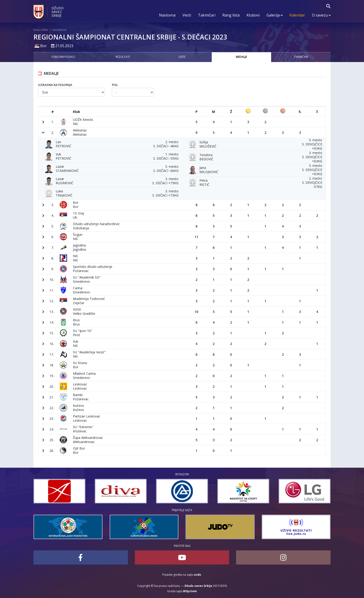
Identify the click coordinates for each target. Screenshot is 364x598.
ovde (197, 575)
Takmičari (207, 15)
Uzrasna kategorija (55, 85)
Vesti (187, 15)
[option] (54, 491)
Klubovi (253, 15)
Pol (115, 85)
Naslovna (167, 15)
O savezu (321, 15)
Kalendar (297, 15)
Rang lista (231, 15)
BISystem (190, 591)
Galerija (275, 15)
